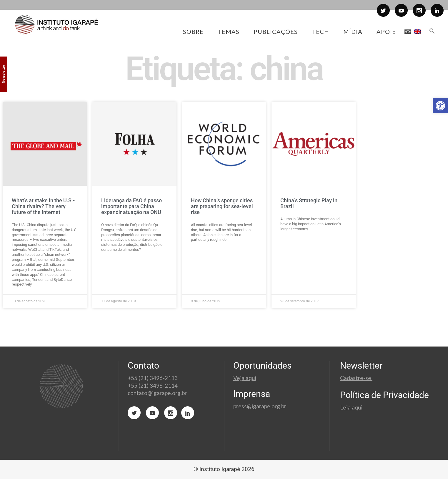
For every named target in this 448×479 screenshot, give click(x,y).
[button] (440, 106)
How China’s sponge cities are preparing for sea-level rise (222, 206)
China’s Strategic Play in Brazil (309, 203)
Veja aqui (245, 378)
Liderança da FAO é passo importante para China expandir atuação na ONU (131, 206)
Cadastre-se (356, 378)
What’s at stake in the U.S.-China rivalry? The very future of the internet (43, 206)
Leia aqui (351, 407)
